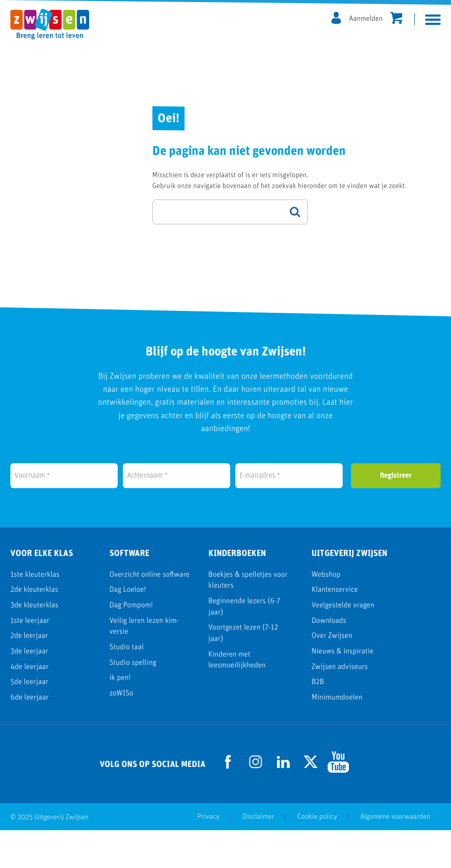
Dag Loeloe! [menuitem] (128, 628)
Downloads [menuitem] (329, 659)
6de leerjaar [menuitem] (30, 736)
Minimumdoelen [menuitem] (337, 736)
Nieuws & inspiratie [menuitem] (342, 689)
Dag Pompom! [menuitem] (131, 643)
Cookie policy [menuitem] (317, 855)
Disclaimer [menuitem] (258, 855)
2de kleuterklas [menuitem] (34, 628)
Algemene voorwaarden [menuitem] (395, 855)
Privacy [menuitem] (209, 855)
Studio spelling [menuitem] (133, 701)
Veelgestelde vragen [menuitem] (343, 643)
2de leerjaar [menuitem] (29, 674)
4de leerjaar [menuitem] (30, 705)
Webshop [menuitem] (326, 613)
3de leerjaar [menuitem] (29, 689)
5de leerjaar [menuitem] (29, 720)
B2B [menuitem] (318, 720)
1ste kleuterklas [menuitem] (35, 613)
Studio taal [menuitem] (126, 685)
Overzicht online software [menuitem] (150, 613)
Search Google (295, 212)
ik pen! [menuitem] (120, 716)
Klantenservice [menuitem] (335, 628)
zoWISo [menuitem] (121, 731)
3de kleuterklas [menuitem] (34, 643)
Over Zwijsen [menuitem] (332, 674)
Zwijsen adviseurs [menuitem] (340, 705)
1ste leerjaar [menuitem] (30, 659)
